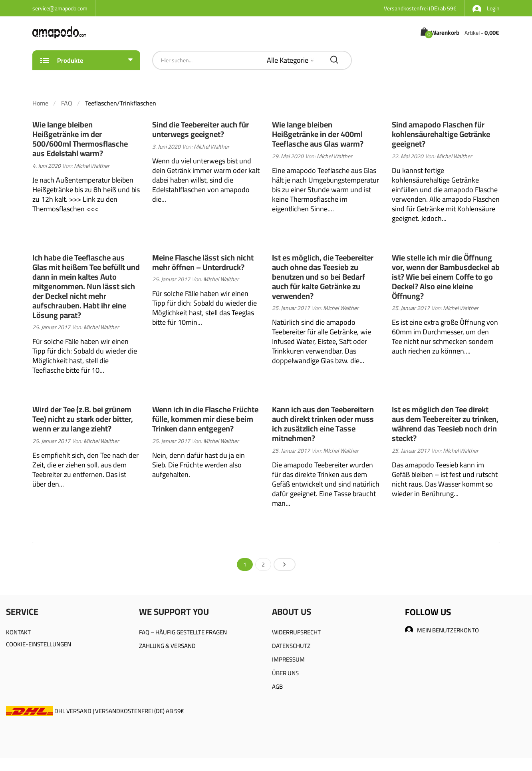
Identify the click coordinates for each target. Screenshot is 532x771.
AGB (277, 687)
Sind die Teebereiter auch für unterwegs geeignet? (200, 129)
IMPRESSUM (288, 659)
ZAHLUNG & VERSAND (167, 646)
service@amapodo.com (60, 8)
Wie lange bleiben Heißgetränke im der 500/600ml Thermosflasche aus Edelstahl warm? (80, 139)
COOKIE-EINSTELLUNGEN (39, 644)
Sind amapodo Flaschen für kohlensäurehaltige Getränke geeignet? (441, 134)
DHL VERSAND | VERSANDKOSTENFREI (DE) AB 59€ (95, 711)
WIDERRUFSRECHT (296, 632)
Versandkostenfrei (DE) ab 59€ (420, 8)
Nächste (285, 564)
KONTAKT (18, 632)
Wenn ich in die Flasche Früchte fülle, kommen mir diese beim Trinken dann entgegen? (205, 419)
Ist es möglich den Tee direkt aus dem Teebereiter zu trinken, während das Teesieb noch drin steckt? (445, 424)
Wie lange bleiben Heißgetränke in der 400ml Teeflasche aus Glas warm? (318, 134)
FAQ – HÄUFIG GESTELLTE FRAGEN (183, 632)
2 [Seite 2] (263, 564)
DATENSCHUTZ (291, 646)
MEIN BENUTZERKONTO (442, 630)
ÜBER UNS (285, 673)
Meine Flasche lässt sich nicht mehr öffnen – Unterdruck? (203, 262)
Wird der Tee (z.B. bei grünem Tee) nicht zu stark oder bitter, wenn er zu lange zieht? (83, 419)
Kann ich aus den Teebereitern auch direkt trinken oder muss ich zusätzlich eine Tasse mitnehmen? (323, 424)
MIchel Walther (92, 166)
